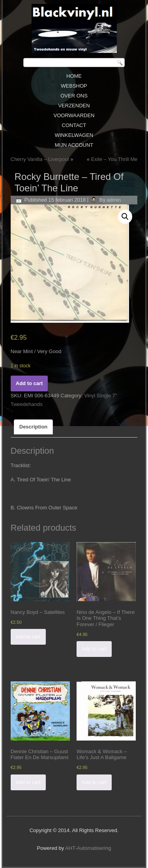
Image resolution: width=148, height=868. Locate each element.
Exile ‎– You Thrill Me (114, 159)
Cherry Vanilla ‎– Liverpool (40, 159)
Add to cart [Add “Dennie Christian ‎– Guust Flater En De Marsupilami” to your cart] (28, 782)
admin (114, 200)
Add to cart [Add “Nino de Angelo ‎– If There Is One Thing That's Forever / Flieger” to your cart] (94, 649)
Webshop (74, 86)
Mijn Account (74, 145)
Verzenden (74, 106)
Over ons (74, 96)
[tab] (34, 427)
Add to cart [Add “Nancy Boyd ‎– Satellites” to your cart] (28, 637)
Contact (74, 125)
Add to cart (29, 383)
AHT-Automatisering (88, 848)
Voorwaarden (74, 115)
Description (34, 427)
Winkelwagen (74, 135)
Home (74, 76)
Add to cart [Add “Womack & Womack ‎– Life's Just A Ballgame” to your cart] (94, 782)
